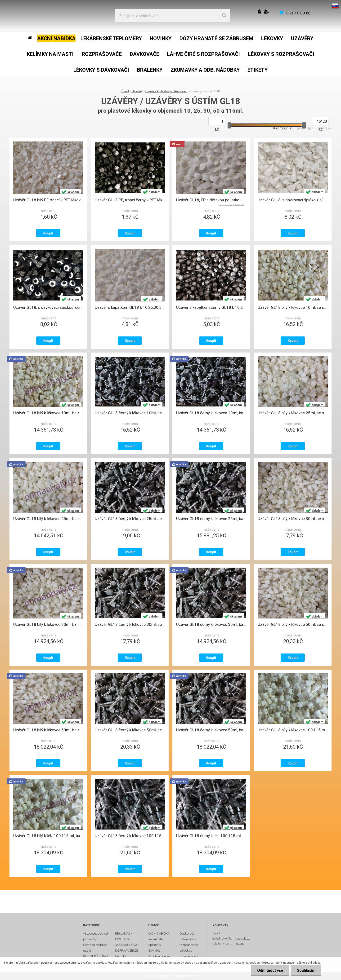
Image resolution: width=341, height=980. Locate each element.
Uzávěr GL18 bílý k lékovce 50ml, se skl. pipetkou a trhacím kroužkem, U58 (293, 624)
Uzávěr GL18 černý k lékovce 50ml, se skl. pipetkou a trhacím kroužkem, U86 (130, 730)
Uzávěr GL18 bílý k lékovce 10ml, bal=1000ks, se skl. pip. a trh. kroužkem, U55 (48, 413)
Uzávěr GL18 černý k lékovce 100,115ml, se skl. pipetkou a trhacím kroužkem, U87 (130, 836)
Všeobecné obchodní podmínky (97, 936)
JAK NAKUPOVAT (127, 945)
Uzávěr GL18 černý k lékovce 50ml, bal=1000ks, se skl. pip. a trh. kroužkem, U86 (211, 730)
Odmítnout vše (270, 970)
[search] (224, 16)
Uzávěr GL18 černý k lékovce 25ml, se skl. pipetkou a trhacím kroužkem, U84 (130, 519)
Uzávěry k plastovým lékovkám (166, 91)
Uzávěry (137, 91)
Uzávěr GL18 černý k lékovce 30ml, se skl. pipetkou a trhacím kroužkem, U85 (130, 624)
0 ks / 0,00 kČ (298, 13)
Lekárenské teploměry (155, 942)
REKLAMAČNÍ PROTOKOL (124, 936)
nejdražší (325, 128)
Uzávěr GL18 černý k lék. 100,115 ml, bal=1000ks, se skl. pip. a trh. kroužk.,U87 (211, 836)
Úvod (125, 91)
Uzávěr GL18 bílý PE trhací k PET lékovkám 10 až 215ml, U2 (48, 200)
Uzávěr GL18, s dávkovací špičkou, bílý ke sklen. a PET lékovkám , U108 (293, 200)
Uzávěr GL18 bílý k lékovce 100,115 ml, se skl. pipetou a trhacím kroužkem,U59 (293, 730)
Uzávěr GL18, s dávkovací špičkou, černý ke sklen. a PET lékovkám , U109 (48, 307)
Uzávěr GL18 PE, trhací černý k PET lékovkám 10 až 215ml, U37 (130, 200)
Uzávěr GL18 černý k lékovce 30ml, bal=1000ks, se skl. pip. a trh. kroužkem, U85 (211, 624)
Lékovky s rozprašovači (189, 953)
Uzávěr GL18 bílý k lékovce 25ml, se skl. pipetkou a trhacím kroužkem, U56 (293, 413)
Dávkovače (187, 934)
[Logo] (38, 16)
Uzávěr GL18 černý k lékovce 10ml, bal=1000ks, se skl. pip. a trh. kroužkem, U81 (211, 413)
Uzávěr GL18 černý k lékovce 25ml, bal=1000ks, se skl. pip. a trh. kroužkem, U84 (211, 519)
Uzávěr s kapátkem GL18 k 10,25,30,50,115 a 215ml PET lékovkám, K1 (130, 307)
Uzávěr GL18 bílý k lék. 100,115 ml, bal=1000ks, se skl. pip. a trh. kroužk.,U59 (48, 836)
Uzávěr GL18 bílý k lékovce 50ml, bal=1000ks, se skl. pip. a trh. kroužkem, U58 (48, 730)
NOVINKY (154, 951)
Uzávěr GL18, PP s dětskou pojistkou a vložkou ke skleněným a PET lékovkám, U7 (211, 200)
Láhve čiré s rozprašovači (189, 942)
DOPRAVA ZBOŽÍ (126, 951)
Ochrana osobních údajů (95, 948)
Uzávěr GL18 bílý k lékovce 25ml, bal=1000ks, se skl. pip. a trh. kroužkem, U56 (48, 519)
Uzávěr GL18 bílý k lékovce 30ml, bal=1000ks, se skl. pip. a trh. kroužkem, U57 (48, 624)
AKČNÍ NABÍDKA (159, 934)
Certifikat (121, 956)
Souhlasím (306, 970)
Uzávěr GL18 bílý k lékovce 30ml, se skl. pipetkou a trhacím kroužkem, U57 (293, 519)
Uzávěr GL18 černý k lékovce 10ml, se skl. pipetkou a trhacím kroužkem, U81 (130, 413)
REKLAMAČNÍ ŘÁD (96, 956)
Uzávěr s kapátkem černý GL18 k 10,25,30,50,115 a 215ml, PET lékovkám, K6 (211, 307)
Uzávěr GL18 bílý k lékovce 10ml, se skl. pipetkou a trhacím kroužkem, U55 (293, 307)
